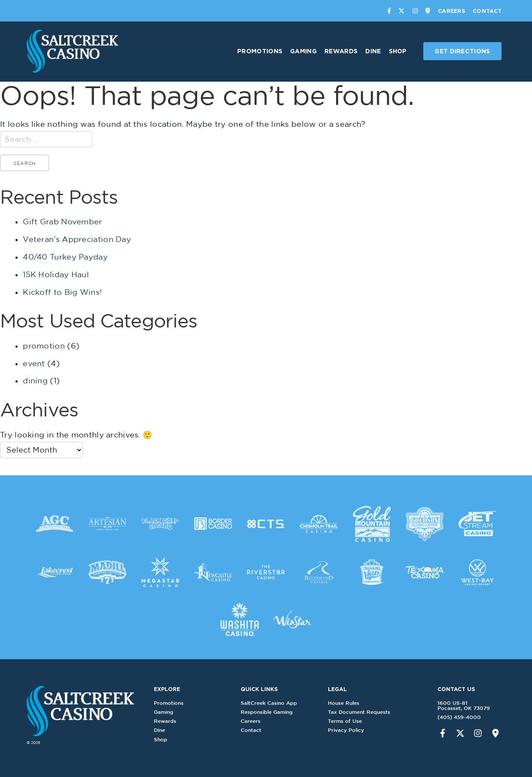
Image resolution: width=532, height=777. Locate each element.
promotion (44, 346)
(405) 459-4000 (457, 717)
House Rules (346, 703)
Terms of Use (347, 721)
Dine (373, 51)
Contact (487, 11)
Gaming (303, 51)
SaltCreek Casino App (271, 703)
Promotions (260, 51)
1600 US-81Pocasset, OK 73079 (461, 705)
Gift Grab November (62, 222)
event (34, 363)
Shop (398, 51)
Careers (451, 11)
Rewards (341, 51)
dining (35, 381)
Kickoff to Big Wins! (62, 292)
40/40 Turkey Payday (65, 257)
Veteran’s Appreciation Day (77, 239)
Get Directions (462, 51)
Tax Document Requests (362, 712)
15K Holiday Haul (56, 274)
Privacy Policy (349, 730)
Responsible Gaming (269, 712)
